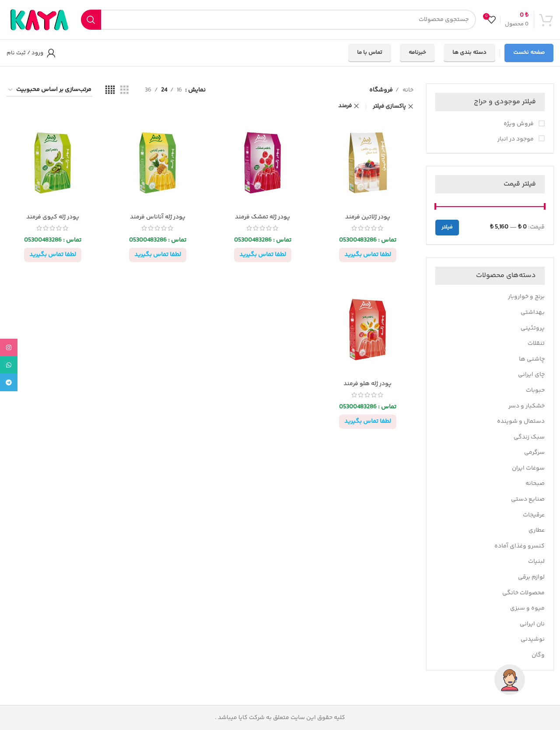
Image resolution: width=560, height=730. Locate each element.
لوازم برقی (531, 577)
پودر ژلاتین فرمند (368, 217)
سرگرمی (534, 453)
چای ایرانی (531, 375)
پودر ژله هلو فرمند (367, 384)
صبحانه (535, 484)
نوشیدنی (533, 639)
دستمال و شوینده (521, 421)
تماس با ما (370, 53)
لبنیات (536, 562)
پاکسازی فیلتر (389, 107)
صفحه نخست (529, 53)
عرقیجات (534, 515)
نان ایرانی (532, 624)
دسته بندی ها (469, 53)
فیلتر (447, 227)
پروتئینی (533, 328)
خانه (407, 90)
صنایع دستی (528, 499)
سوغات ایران (528, 468)
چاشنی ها (532, 359)
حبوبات (535, 390)
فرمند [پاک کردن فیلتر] (345, 106)
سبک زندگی (529, 437)
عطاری (537, 530)
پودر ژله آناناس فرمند (158, 217)
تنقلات (536, 344)
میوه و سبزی (527, 608)
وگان (538, 655)
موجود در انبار (516, 140)
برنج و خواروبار (526, 297)
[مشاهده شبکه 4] (110, 90)
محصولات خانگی (523, 593)
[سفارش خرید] (49, 90)
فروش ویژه (519, 124)
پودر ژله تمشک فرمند (262, 217)
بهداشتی (533, 312)
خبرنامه (417, 53)
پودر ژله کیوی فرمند (53, 217)
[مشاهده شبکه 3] (124, 90)
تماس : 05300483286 (368, 240)
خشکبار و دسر (527, 406)
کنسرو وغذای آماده (520, 546)
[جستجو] (278, 20)
